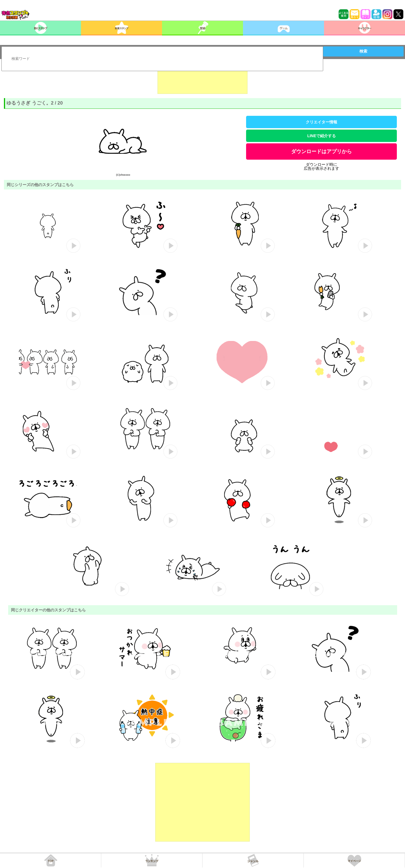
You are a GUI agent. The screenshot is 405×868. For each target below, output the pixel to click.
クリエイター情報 (321, 122)
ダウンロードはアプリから (321, 152)
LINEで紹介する (321, 136)
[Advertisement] (202, 80)
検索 (363, 51)
